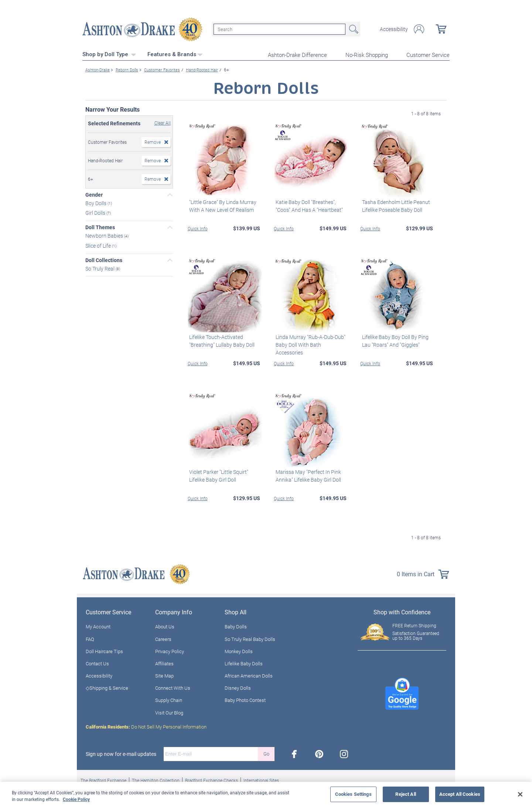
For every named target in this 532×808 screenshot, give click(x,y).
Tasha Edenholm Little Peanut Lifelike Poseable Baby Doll (394, 205)
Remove (153, 141)
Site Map (164, 675)
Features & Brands (175, 54)
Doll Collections (104, 259)
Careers (163, 638)
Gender (94, 194)
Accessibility (394, 29)
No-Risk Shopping (367, 54)
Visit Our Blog (169, 712)
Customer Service (428, 54)
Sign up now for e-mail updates (121, 753)
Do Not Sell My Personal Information (146, 726)
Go (266, 753)
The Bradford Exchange (103, 779)
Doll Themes (100, 227)
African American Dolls (249, 675)
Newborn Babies (105, 235)
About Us (165, 626)
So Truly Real (100, 267)
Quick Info (198, 227)
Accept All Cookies (460, 794)
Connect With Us (173, 687)
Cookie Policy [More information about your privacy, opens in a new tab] (76, 799)
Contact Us (97, 662)
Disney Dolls (238, 687)
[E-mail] (211, 753)
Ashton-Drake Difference (297, 54)
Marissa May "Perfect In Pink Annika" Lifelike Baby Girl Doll (306, 475)
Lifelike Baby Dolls (244, 662)
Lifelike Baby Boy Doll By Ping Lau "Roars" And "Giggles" (393, 340)
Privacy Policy (170, 650)
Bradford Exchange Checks (212, 779)
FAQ (90, 638)
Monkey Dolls (239, 650)
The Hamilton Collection (156, 779)
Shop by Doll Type (109, 54)
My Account (98, 626)
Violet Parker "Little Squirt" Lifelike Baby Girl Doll (217, 475)
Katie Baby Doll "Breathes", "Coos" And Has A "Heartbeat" (307, 205)
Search (353, 29)
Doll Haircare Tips (104, 650)
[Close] (520, 794)
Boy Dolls (96, 202)
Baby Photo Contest (245, 699)
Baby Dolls (236, 626)
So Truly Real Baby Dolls (250, 638)
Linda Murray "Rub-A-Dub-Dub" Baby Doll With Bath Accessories (311, 340)
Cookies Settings (353, 794)
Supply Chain (169, 699)
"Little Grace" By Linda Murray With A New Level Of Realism (221, 205)
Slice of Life (99, 245)
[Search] (279, 29)
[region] (266, 795)
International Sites (261, 779)
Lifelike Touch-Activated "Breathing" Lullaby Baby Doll (220, 340)
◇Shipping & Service (107, 687)
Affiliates (164, 662)
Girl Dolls (96, 212)
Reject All (405, 794)
